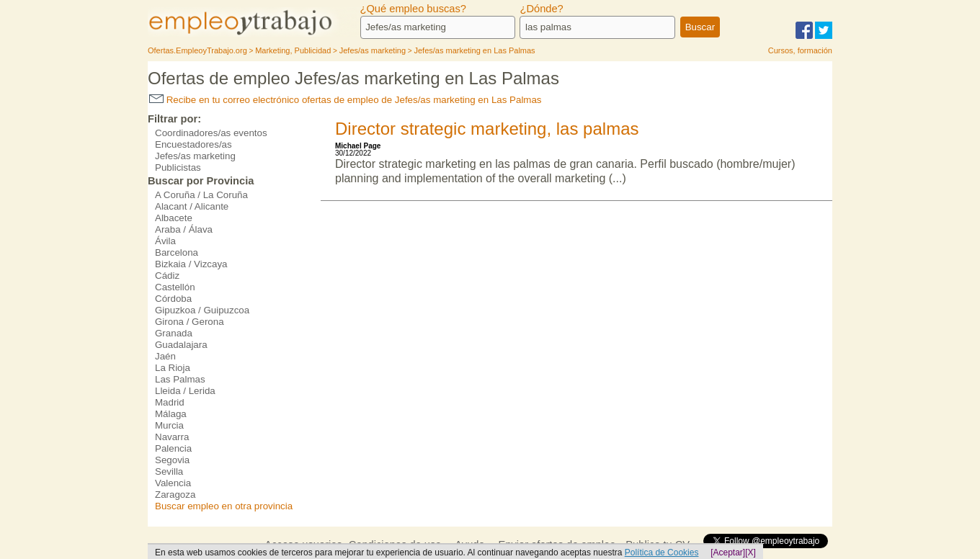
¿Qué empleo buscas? (413, 9)
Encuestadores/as (193, 144)
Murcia (169, 425)
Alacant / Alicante (192, 206)
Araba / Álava (184, 229)
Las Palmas (180, 379)
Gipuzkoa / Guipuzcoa (202, 310)
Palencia (173, 448)
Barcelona (177, 252)
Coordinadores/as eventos (211, 133)
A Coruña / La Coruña (201, 195)
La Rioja (173, 368)
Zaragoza (175, 495)
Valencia (173, 483)
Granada (174, 333)
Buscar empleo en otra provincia (224, 506)
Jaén (165, 356)
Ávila (165, 241)
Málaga (171, 414)
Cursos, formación (800, 50)
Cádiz (167, 276)
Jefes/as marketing (195, 156)
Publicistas (178, 167)
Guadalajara (181, 345)
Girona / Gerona (190, 322)
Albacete (174, 218)
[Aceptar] (728, 553)
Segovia (172, 460)
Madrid (170, 402)
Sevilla (169, 471)
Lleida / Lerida (185, 391)
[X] (750, 553)
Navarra (172, 437)
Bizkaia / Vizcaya (191, 264)
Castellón (175, 287)
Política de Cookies (662, 553)
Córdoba (173, 299)
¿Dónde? (541, 9)
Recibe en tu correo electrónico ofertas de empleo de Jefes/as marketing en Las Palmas (346, 100)
